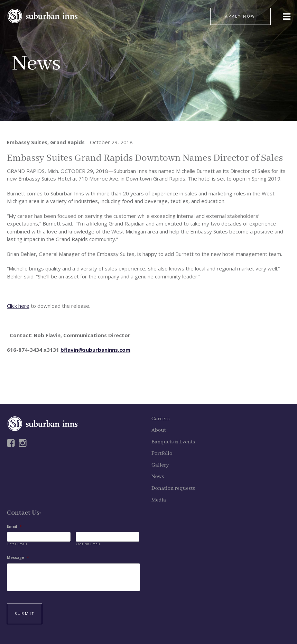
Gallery (160, 465)
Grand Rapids (67, 142)
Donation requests (173, 488)
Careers (161, 419)
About (159, 430)
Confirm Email (88, 544)
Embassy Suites (27, 142)
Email (14, 527)
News (158, 477)
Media (159, 500)
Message (18, 558)
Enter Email (17, 544)
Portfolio (162, 453)
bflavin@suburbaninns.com (95, 350)
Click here (18, 306)
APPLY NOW (240, 16)
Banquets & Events (173, 442)
